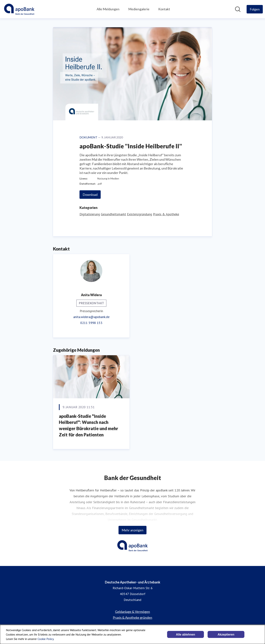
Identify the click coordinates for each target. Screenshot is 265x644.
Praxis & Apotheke (166, 214)
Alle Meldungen (108, 9)
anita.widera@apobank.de (91, 317)
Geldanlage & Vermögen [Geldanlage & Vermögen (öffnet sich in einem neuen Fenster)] (132, 612)
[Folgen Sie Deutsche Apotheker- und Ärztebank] (255, 9)
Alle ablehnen (185, 635)
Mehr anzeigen (132, 530)
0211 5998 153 (91, 323)
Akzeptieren (226, 635)
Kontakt (164, 9)
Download (90, 195)
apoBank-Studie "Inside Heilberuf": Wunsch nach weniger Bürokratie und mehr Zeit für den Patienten (89, 425)
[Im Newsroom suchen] (238, 9)
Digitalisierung (90, 214)
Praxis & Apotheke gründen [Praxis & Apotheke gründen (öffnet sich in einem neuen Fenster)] (132, 617)
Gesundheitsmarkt (113, 214)
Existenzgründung (139, 214)
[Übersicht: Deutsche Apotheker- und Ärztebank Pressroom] (19, 9)
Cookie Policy (46, 639)
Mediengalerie (139, 9)
